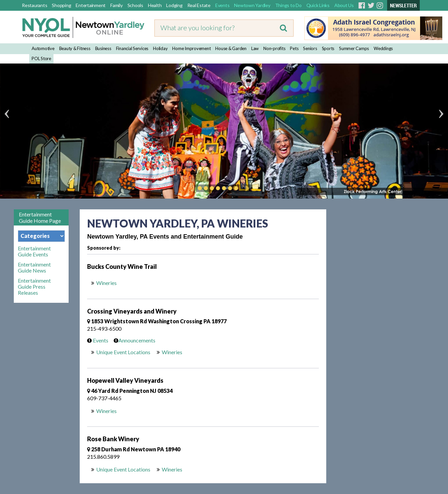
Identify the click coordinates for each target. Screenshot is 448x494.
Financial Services (132, 48)
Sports (328, 48)
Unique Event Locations (123, 352)
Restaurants (34, 5)
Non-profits (274, 48)
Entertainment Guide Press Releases (34, 287)
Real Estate (199, 5)
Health (155, 5)
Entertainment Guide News (34, 267)
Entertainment (91, 5)
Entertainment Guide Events (34, 251)
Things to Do (288, 5)
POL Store (41, 58)
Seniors (310, 48)
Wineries (107, 283)
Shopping (61, 5)
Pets (294, 48)
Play (246, 188)
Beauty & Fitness (75, 48)
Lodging (174, 5)
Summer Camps (354, 48)
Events (222, 5)
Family (117, 5)
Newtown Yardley (252, 5)
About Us (344, 5)
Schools (135, 5)
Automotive (43, 48)
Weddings (383, 48)
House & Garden (231, 48)
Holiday (160, 48)
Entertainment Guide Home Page (40, 217)
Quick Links (318, 5)
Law (255, 48)
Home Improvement (191, 48)
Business (103, 48)
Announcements (133, 340)
